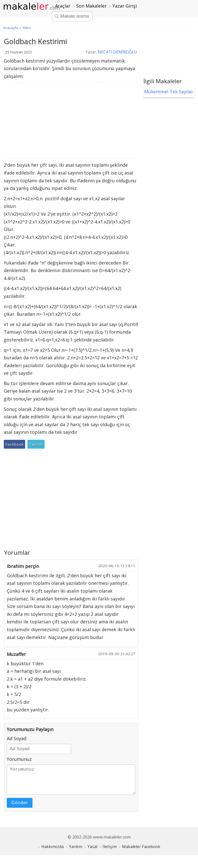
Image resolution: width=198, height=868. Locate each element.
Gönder (20, 808)
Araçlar (63, 6)
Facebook (14, 444)
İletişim (110, 852)
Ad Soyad (17, 738)
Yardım (76, 852)
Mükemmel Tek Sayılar (169, 92)
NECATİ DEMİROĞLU (117, 52)
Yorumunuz (19, 759)
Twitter (36, 444)
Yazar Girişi (125, 6)
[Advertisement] (69, 121)
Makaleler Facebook (141, 852)
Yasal (92, 852)
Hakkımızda (52, 852)
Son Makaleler (91, 6)
